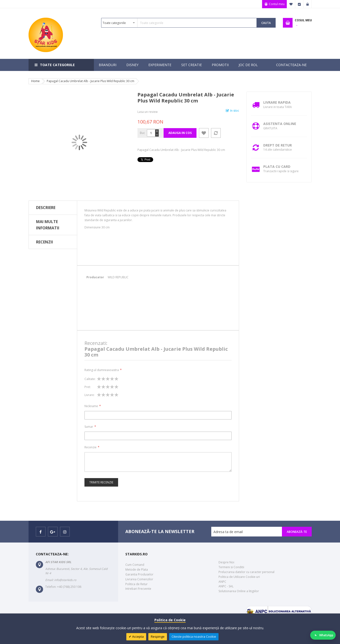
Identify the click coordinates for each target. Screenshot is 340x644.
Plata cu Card (277, 167)
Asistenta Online (280, 124)
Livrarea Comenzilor (139, 579)
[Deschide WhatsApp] (323, 635)
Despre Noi (226, 562)
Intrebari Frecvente (138, 589)
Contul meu (276, 4)
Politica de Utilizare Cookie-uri (239, 577)
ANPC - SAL (226, 586)
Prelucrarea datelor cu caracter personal (246, 572)
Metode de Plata (137, 570)
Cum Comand (135, 565)
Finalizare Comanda (299, 4)
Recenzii (45, 242)
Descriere (46, 208)
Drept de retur (278, 145)
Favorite (291, 4)
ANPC (222, 582)
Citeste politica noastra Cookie (194, 636)
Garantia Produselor (139, 574)
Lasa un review (147, 112)
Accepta (138, 636)
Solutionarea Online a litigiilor (239, 591)
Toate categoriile (57, 65)
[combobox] (179, 23)
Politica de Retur (136, 584)
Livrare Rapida (277, 102)
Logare (308, 4)
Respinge (158, 636)
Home (35, 81)
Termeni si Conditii (231, 567)
